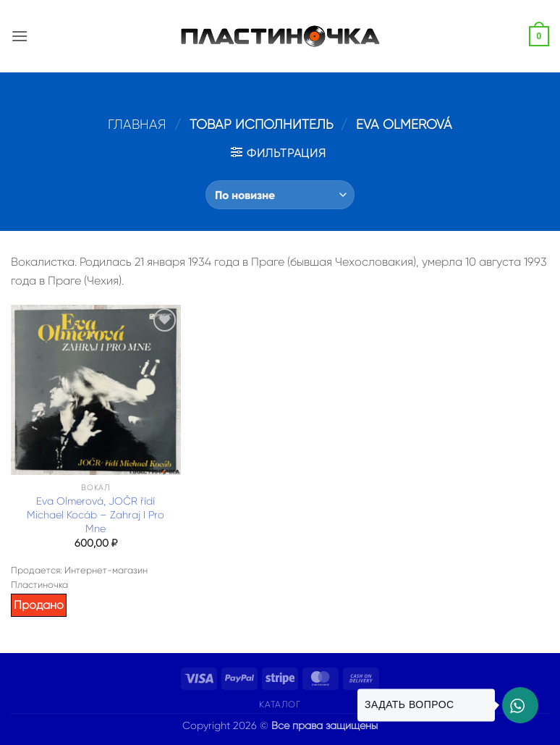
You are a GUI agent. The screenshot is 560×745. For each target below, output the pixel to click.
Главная (137, 124)
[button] (20, 36)
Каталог (280, 704)
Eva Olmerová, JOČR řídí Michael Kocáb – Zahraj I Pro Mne (96, 514)
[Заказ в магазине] (280, 195)
